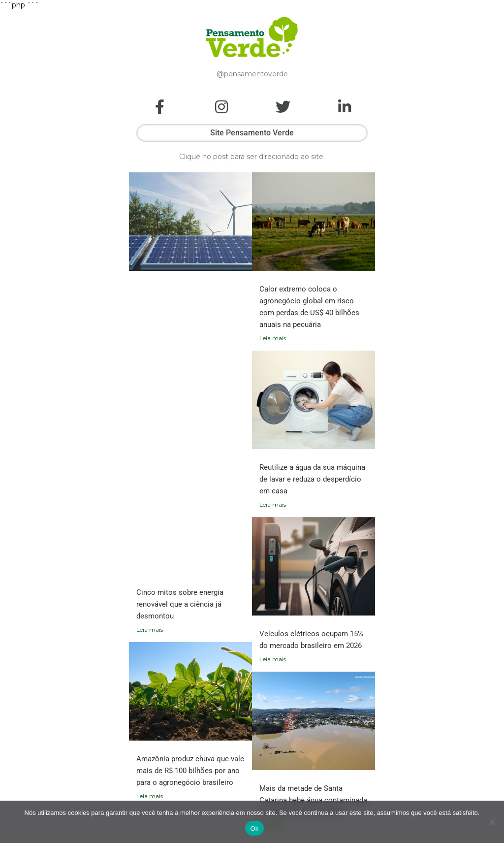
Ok (254, 828)
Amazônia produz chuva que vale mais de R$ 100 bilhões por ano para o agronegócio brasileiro (190, 771)
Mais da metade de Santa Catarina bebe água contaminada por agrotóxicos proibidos (313, 800)
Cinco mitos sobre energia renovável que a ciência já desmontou (180, 604)
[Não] (492, 822)
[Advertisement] (190, 434)
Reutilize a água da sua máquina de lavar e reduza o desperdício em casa (312, 479)
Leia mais (150, 630)
